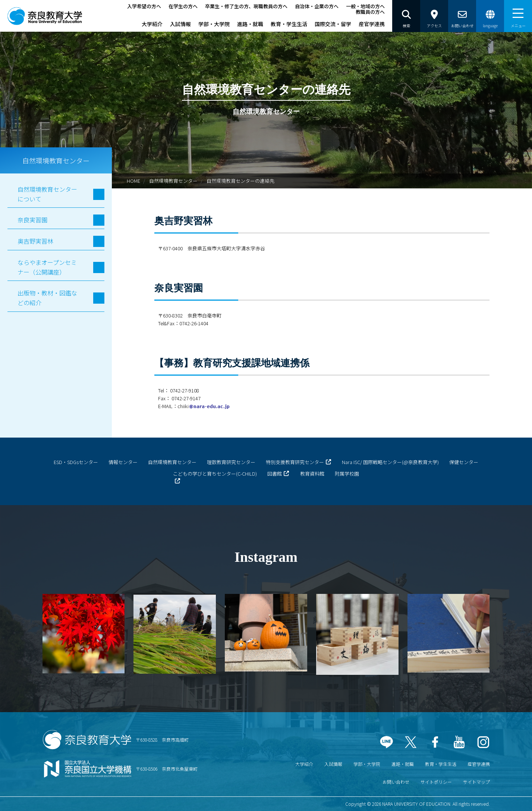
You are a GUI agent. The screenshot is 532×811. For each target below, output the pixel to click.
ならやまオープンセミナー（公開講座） (47, 267)
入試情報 (180, 24)
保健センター (464, 462)
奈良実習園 (32, 220)
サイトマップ (476, 782)
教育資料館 (312, 474)
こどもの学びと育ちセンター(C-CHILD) (215, 474)
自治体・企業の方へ (317, 6)
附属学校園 (347, 474)
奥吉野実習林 (35, 241)
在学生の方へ (183, 6)
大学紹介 (152, 24)
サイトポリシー (436, 782)
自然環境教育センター (173, 181)
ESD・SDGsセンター (76, 462)
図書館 (275, 474)
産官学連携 (372, 24)
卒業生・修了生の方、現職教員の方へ (246, 6)
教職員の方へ (370, 12)
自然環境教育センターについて (47, 194)
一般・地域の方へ (365, 6)
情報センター (123, 462)
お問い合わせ (396, 782)
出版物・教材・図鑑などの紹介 (47, 298)
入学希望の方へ (144, 6)
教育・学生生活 (289, 24)
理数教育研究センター (231, 462)
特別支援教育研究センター (295, 462)
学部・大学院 (214, 24)
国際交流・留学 (333, 24)
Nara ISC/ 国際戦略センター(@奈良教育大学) (390, 462)
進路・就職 (250, 24)
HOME (133, 181)
